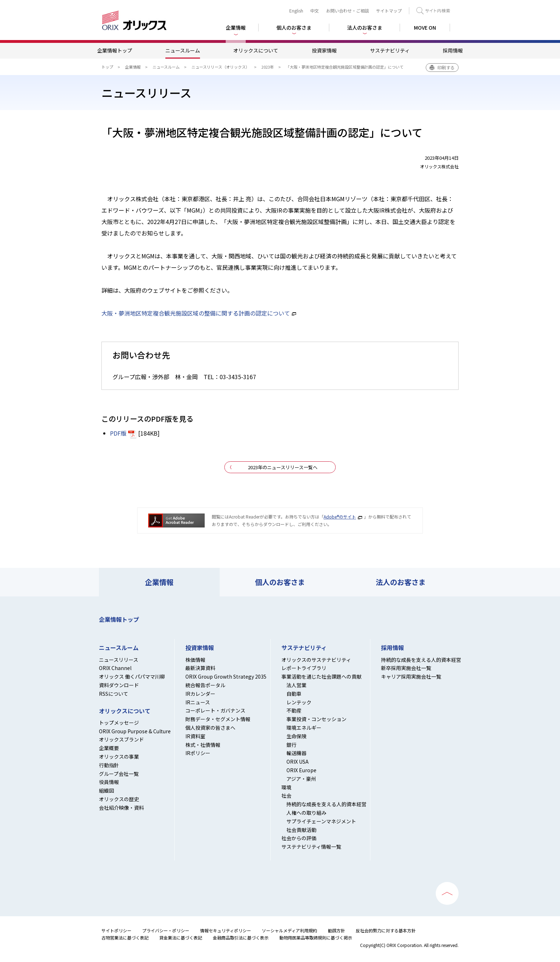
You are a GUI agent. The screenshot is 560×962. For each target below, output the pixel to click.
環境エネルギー (304, 728)
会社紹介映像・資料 (121, 808)
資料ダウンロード (119, 685)
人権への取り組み (306, 813)
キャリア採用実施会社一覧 (411, 676)
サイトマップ (389, 11)
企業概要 (109, 748)
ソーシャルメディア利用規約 (289, 930)
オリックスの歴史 (119, 799)
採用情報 (453, 50)
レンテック (299, 702)
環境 (286, 787)
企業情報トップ (115, 50)
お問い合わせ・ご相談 (347, 11)
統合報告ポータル (205, 685)
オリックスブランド (121, 739)
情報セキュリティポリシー (226, 930)
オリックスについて (256, 50)
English (296, 11)
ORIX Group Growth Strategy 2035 (226, 676)
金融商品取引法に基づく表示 (241, 938)
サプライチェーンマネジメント (321, 821)
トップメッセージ (119, 723)
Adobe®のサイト (340, 517)
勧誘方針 (336, 930)
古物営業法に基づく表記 (125, 938)
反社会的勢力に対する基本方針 (386, 930)
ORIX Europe (301, 770)
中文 (315, 11)
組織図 (106, 790)
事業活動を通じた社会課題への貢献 (321, 676)
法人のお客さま (401, 582)
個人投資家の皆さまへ (210, 728)
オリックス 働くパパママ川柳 (132, 676)
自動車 (294, 694)
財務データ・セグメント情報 (218, 719)
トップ (107, 67)
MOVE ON (425, 28)
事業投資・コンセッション (316, 719)
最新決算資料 (200, 668)
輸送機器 (296, 753)
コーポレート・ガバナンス (215, 710)
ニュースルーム (183, 50)
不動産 (294, 710)
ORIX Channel (115, 668)
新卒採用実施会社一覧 (406, 668)
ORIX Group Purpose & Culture (135, 731)
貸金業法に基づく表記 (181, 938)
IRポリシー (198, 753)
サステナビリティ (390, 50)
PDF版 (118, 433)
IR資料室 (195, 736)
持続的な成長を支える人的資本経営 (326, 804)
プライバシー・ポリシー (166, 930)
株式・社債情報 (203, 745)
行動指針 (109, 765)
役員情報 (109, 782)
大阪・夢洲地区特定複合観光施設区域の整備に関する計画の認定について (196, 313)
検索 (433, 11)
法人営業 (296, 685)
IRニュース (198, 702)
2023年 (268, 67)
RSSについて (114, 694)
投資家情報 (324, 50)
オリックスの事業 (119, 757)
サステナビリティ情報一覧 (311, 847)
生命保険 (296, 736)
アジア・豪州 (301, 779)
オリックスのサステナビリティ (316, 660)
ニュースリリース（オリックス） (221, 67)
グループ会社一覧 (119, 774)
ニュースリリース (119, 660)
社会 (286, 795)
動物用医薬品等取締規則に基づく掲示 (316, 938)
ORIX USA (297, 762)
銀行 (291, 745)
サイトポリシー (116, 930)
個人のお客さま (280, 582)
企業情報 (133, 67)
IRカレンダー (200, 694)
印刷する (446, 67)
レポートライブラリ (304, 668)
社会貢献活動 (301, 830)
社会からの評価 (299, 838)
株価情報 (195, 660)
